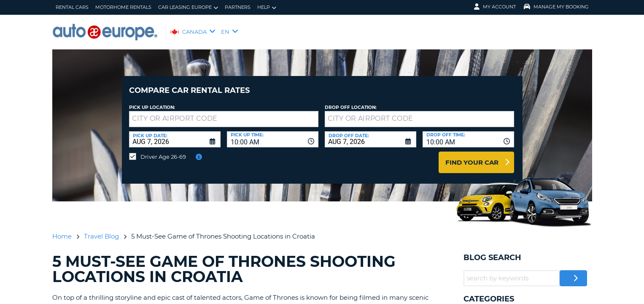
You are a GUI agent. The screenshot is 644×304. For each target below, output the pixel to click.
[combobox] (273, 133)
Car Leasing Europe (188, 7)
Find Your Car (472, 156)
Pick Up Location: (152, 101)
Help (267, 7)
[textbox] (224, 113)
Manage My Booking (556, 7)
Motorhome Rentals (123, 7)
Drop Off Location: (351, 101)
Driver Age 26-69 (163, 150)
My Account (495, 7)
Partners (238, 7)
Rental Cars (72, 7)
